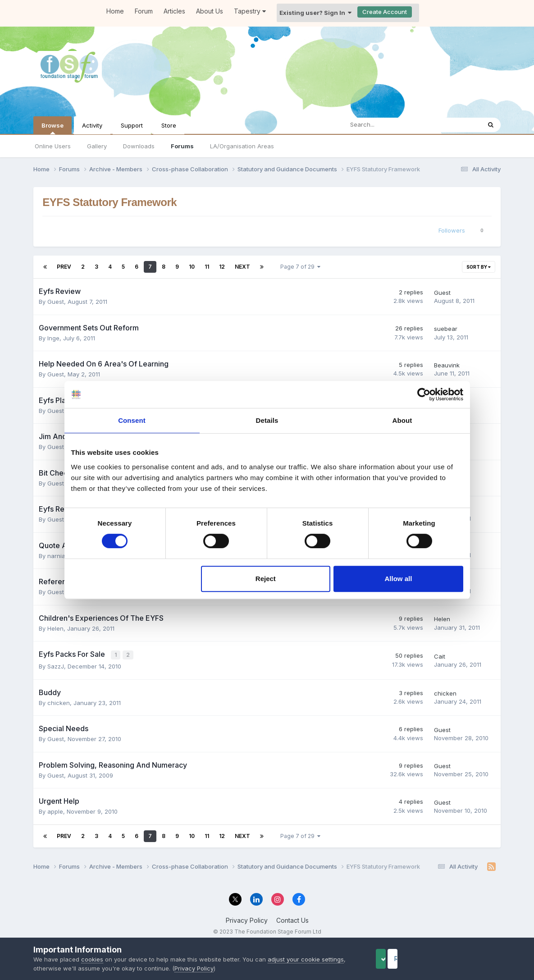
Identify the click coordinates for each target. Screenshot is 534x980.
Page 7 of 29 (300, 267)
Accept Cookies (395, 959)
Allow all (399, 579)
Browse (52, 128)
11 (207, 267)
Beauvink (447, 365)
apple (55, 811)
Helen (55, 628)
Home (115, 11)
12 (222, 267)
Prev (64, 267)
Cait (440, 656)
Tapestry (250, 11)
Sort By (479, 267)
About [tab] (402, 420)
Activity (92, 125)
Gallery (97, 146)
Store (169, 125)
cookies (92, 959)
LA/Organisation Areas (242, 146)
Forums (182, 146)
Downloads (139, 146)
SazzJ (56, 665)
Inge (53, 338)
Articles (174, 11)
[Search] (388, 125)
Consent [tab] (132, 420)
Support (132, 125)
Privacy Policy (247, 920)
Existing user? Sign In (315, 13)
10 (192, 267)
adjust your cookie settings (306, 959)
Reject (266, 579)
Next (242, 267)
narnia (56, 556)
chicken (59, 702)
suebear (446, 329)
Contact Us (292, 920)
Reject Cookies (468, 959)
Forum (144, 11)
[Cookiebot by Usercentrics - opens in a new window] (424, 394)
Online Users (53, 146)
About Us (210, 11)
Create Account (385, 12)
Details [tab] (267, 420)
